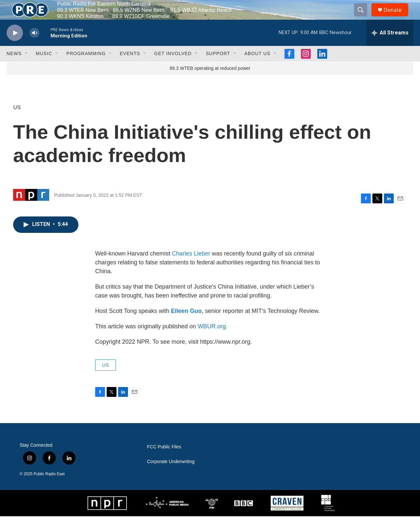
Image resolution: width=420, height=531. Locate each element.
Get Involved (173, 68)
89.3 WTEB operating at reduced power (210, 83)
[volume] (34, 48)
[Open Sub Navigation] (27, 68)
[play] (15, 48)
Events (130, 68)
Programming (86, 68)
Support (218, 68)
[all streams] (390, 48)
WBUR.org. (212, 341)
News (14, 68)
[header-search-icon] (364, 17)
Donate (397, 17)
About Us (257, 68)
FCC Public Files (164, 462)
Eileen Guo (186, 326)
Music (44, 68)
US (17, 122)
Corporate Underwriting (171, 476)
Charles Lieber (191, 268)
